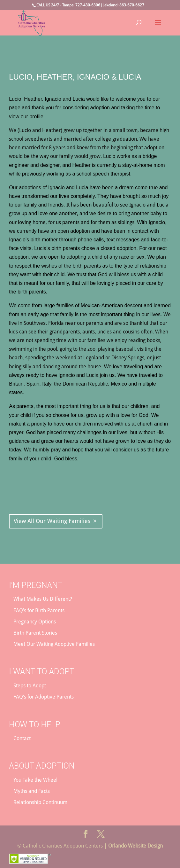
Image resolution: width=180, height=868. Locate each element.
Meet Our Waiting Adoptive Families (54, 644)
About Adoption (42, 766)
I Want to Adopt (42, 672)
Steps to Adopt (30, 686)
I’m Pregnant (36, 585)
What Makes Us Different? (43, 599)
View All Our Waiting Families (52, 521)
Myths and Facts (32, 791)
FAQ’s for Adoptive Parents (44, 697)
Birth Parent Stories (35, 633)
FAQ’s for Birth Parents (39, 610)
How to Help (35, 725)
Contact (22, 738)
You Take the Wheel (35, 780)
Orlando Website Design (135, 846)
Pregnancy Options (35, 622)
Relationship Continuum (40, 802)
